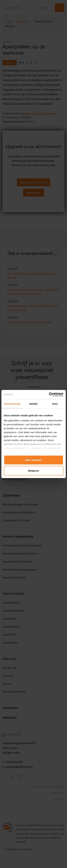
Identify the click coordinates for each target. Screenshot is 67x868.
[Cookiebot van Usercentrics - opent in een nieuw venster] (49, 395)
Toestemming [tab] (12, 404)
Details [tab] (34, 404)
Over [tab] (55, 404)
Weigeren (33, 471)
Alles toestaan (34, 460)
